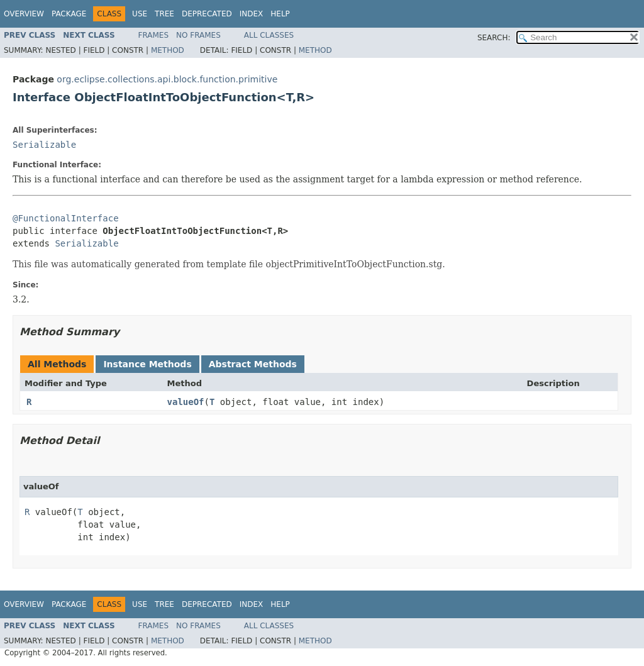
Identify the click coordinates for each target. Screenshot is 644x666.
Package (69, 14)
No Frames (198, 35)
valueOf (186, 402)
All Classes (269, 35)
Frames (154, 35)
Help (280, 14)
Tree (164, 14)
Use (140, 14)
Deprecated (207, 14)
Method (168, 50)
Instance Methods (147, 364)
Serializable (44, 145)
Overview (24, 14)
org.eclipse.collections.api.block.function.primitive (167, 79)
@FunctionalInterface (66, 218)
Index (252, 14)
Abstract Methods (253, 364)
